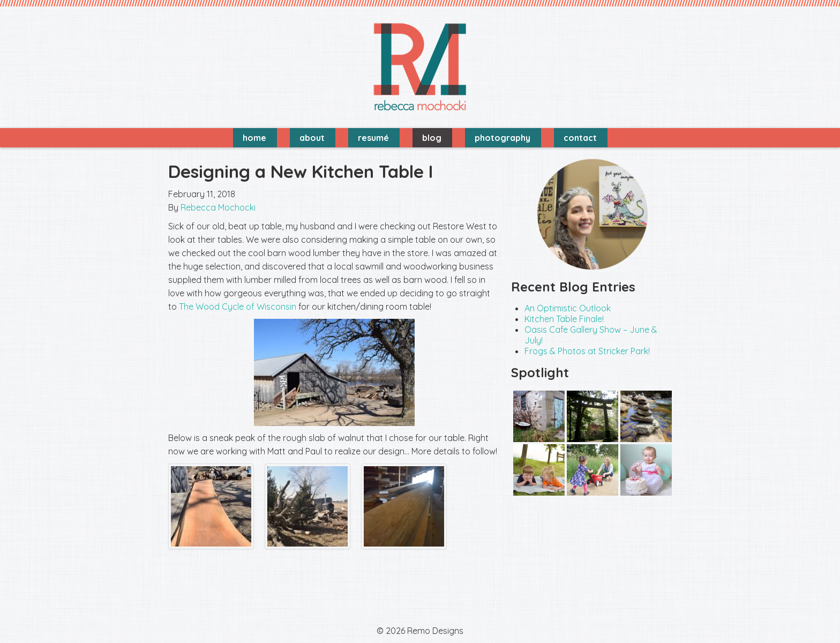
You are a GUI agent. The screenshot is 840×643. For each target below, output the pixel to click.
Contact (580, 138)
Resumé (373, 138)
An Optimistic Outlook (568, 308)
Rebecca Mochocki (218, 207)
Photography (502, 138)
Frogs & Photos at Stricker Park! (587, 351)
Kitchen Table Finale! (564, 319)
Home (254, 138)
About (312, 138)
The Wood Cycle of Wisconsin (238, 306)
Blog (432, 138)
